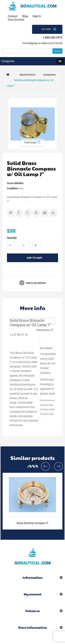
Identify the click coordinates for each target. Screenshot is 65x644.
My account (33, 594)
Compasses (49, 75)
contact (13, 16)
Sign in (37, 16)
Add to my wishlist (36, 283)
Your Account (16, 20)
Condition (12, 188)
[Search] (32, 51)
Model (10, 183)
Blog (25, 16)
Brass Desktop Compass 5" (32, 523)
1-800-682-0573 (53, 38)
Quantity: (12, 238)
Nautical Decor (27, 75)
